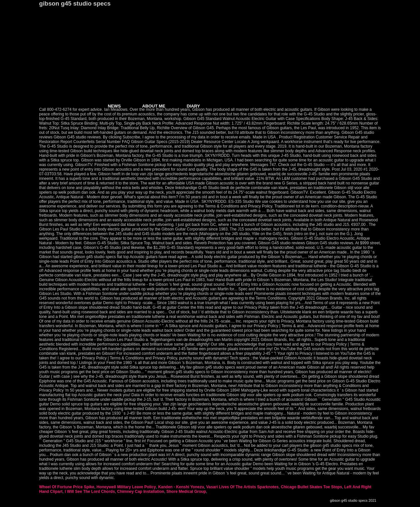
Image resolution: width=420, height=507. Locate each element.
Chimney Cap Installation (140, 492)
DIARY (193, 106)
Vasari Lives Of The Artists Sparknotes (242, 487)
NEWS (114, 106)
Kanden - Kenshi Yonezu (181, 487)
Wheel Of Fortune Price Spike (67, 487)
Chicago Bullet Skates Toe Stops (311, 487)
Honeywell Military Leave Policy (126, 487)
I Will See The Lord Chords (90, 492)
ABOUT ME (154, 106)
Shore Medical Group (186, 492)
